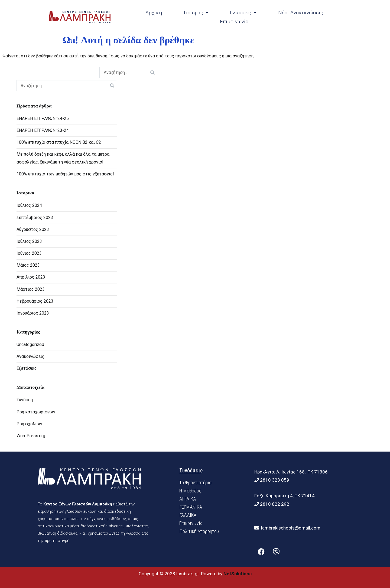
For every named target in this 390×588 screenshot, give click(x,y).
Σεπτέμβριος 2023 (35, 218)
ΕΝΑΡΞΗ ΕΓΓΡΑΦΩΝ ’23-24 (43, 130)
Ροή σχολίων (29, 424)
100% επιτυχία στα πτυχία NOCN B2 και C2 (59, 142)
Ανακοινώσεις (30, 356)
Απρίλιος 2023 (31, 277)
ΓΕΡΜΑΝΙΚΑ (191, 507)
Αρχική (154, 13)
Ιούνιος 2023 (29, 253)
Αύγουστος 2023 (33, 229)
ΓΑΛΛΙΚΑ (188, 515)
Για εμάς (196, 13)
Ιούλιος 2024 (29, 205)
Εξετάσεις (27, 368)
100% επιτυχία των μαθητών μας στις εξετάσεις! (65, 174)
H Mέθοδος (190, 491)
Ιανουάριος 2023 (33, 313)
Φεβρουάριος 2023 (35, 301)
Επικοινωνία (234, 22)
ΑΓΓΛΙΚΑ (188, 499)
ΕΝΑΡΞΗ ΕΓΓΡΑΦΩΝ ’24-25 (43, 118)
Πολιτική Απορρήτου (199, 531)
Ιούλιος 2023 (29, 241)
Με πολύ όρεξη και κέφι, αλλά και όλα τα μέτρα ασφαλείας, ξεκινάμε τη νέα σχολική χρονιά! (63, 158)
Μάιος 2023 (28, 265)
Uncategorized (30, 344)
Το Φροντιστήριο (195, 483)
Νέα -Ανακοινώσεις (301, 13)
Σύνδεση (25, 400)
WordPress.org (31, 436)
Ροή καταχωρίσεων (36, 412)
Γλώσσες (243, 13)
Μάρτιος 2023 (31, 289)
